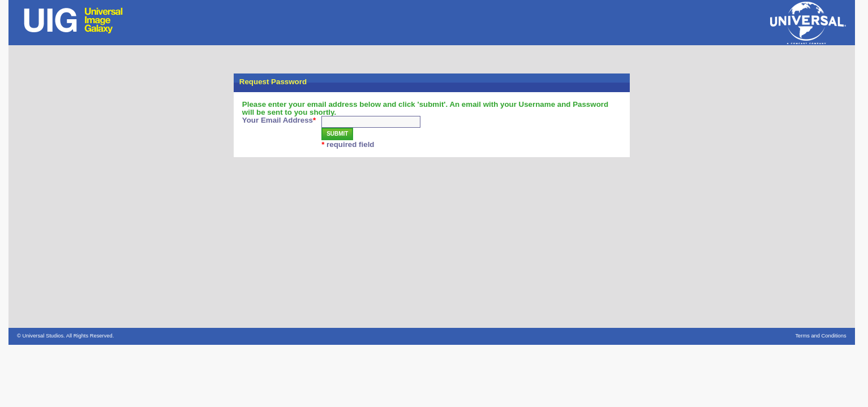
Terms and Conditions (820, 336)
